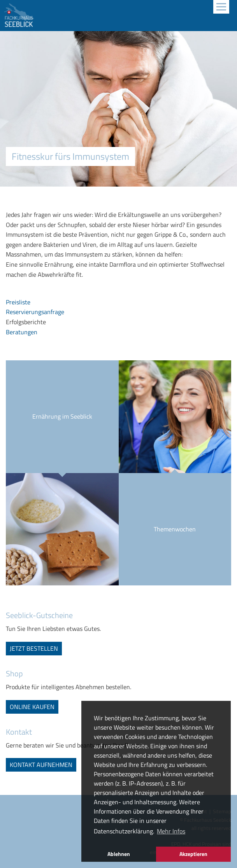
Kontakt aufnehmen (41, 765)
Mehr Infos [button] (171, 831)
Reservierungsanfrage (35, 312)
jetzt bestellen (34, 648)
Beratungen (22, 332)
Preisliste (18, 302)
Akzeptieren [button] (193, 854)
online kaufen (32, 707)
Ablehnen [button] (119, 854)
